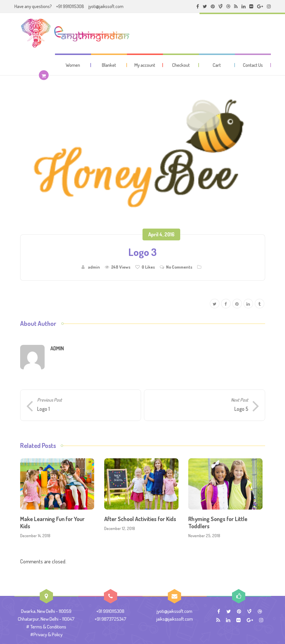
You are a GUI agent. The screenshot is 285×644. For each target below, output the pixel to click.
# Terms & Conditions (46, 627)
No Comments (179, 267)
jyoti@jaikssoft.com (106, 6)
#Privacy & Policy (46, 634)
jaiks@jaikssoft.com (175, 619)
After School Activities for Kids (140, 519)
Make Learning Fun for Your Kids (52, 522)
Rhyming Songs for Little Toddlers (218, 522)
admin (94, 267)
